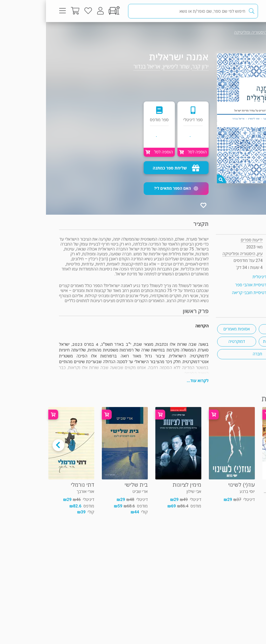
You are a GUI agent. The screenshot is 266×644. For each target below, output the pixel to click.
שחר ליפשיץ (130, 67)
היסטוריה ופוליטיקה (204, 32)
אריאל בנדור (101, 67)
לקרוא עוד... (152, 381)
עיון (242, 32)
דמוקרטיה (191, 341)
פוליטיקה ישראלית (232, 341)
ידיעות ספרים (206, 240)
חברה (211, 354)
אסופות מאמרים (191, 329)
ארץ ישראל (232, 329)
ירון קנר (154, 67)
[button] (130, 189)
